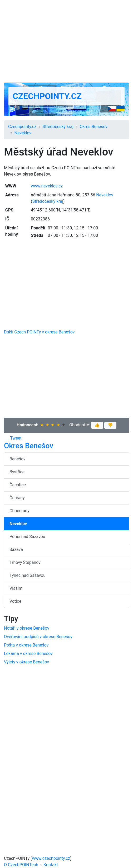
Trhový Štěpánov (25, 562)
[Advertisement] (66, 41)
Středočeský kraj (58, 127)
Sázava (16, 549)
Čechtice (18, 485)
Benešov (18, 459)
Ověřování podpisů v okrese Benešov (38, 637)
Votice (15, 601)
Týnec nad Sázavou (28, 575)
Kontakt (51, 865)
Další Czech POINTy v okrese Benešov (39, 332)
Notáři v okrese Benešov (27, 628)
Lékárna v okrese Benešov (28, 654)
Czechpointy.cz (47, 96)
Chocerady (19, 511)
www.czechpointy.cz (51, 858)
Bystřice (17, 472)
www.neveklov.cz (47, 186)
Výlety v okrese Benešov (26, 662)
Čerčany (17, 498)
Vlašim (16, 588)
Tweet (16, 438)
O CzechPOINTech (21, 865)
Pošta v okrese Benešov (26, 645)
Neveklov (23, 133)
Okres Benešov (93, 127)
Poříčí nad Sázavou (27, 537)
